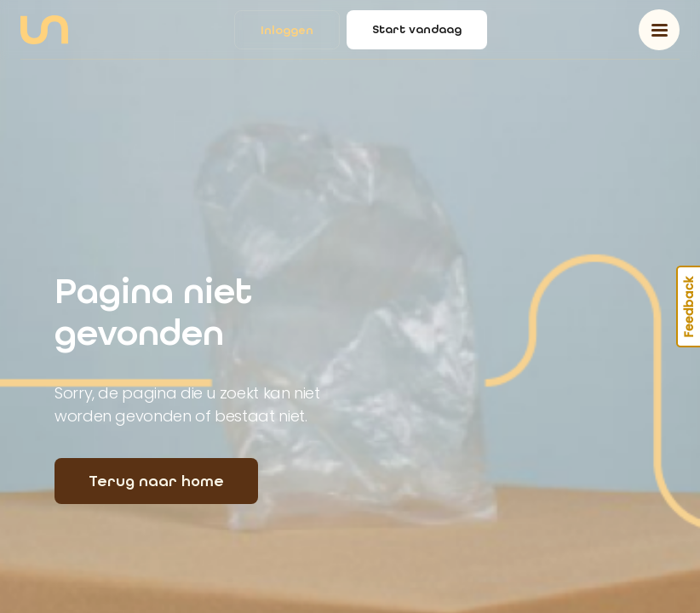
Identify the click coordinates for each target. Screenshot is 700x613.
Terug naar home (156, 481)
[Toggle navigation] (659, 30)
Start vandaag (417, 29)
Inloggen (287, 30)
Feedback (689, 306)
